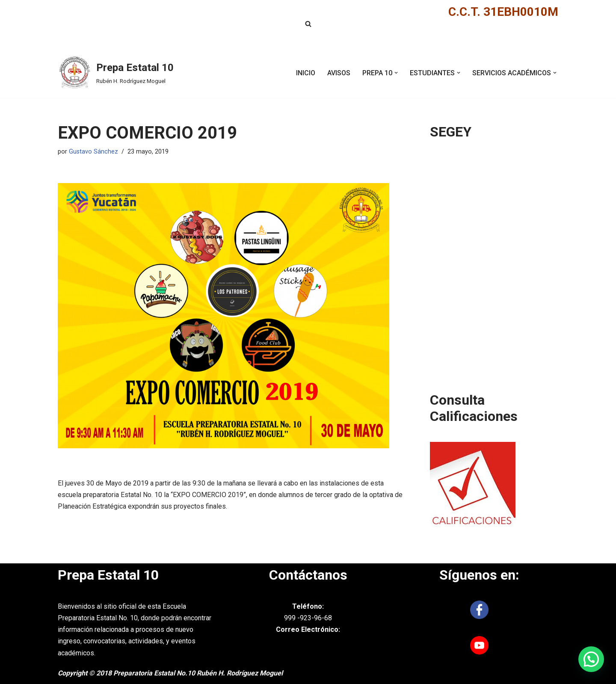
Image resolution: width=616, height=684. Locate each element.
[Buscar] (308, 24)
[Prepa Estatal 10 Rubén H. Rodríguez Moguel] (116, 73)
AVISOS (339, 73)
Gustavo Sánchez (93, 152)
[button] (396, 73)
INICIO (306, 73)
